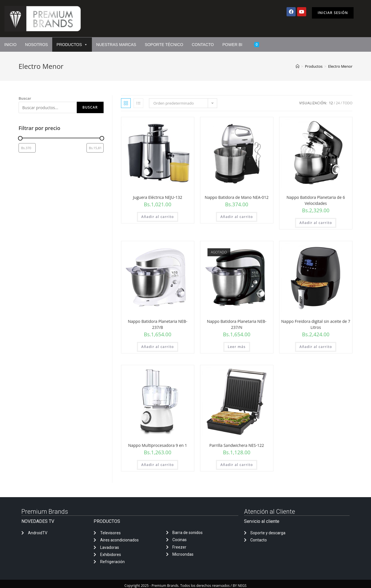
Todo (348, 103)
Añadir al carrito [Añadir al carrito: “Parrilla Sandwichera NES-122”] (237, 465)
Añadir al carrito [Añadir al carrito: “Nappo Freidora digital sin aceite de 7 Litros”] (316, 347)
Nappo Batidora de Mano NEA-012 (237, 197)
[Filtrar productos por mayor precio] (95, 148)
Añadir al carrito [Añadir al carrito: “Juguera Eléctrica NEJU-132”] (158, 217)
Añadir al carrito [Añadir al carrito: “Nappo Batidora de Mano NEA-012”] (237, 217)
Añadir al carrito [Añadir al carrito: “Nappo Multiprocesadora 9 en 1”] (158, 465)
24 (338, 103)
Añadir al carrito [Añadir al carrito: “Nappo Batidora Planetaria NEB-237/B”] (158, 347)
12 (331, 103)
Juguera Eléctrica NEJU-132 (158, 197)
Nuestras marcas (116, 45)
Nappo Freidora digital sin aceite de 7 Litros (316, 324)
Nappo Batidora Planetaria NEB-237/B (158, 324)
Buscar (25, 98)
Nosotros (37, 45)
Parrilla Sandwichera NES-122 (237, 445)
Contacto (203, 45)
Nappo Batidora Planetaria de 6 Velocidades (316, 200)
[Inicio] (298, 66)
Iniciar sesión (333, 13)
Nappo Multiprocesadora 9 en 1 (158, 445)
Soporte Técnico (164, 45)
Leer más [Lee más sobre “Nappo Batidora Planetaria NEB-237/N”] (237, 347)
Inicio (10, 45)
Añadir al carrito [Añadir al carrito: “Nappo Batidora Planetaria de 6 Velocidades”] (316, 223)
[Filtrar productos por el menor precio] (27, 148)
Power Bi (232, 45)
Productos (72, 45)
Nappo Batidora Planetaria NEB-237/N (237, 324)
